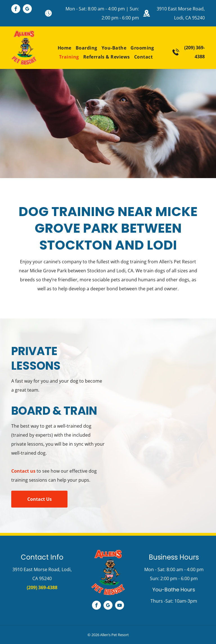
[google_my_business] (27, 9)
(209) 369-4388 (42, 587)
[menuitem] (62, 48)
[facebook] (16, 9)
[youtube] (120, 606)
